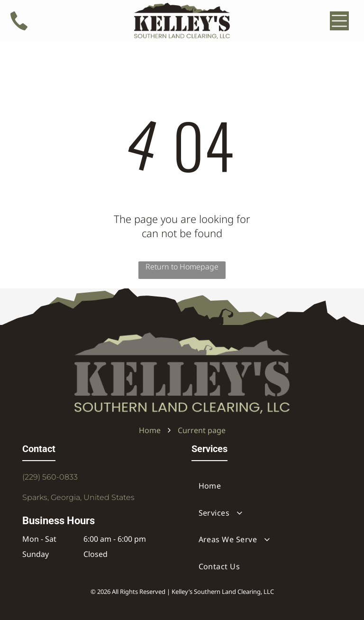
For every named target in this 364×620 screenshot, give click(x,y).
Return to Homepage (182, 267)
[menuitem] (267, 486)
